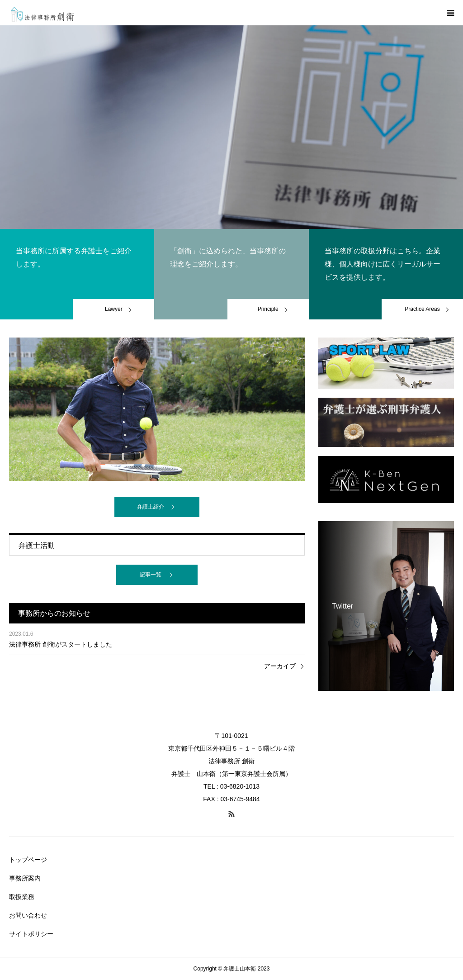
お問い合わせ (28, 915)
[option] (231, 127)
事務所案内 (25, 878)
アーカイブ (280, 666)
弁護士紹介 (151, 507)
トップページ (28, 860)
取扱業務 (22, 897)
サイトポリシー (31, 934)
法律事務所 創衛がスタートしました (61, 644)
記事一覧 (151, 575)
